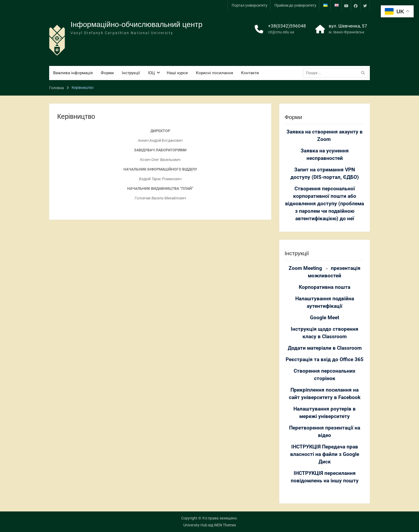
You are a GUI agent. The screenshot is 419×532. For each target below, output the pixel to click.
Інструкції (131, 73)
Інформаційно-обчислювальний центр (137, 24)
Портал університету (250, 5)
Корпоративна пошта (325, 287)
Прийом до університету (295, 5)
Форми (107, 73)
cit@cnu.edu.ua (281, 32)
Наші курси (177, 73)
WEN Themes (225, 525)
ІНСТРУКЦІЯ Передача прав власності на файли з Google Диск (325, 454)
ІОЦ (151, 73)
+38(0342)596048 (287, 26)
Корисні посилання (214, 73)
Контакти (250, 73)
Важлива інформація (73, 73)
